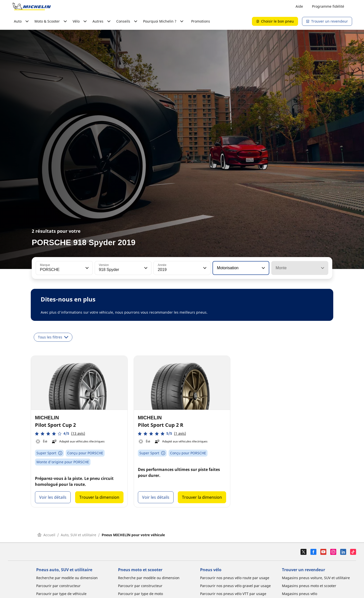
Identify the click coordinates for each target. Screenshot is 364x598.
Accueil (46, 535)
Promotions (201, 21)
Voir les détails (53, 497)
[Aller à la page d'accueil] (32, 6)
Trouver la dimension (99, 497)
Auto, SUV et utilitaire (78, 535)
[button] (87, 268)
